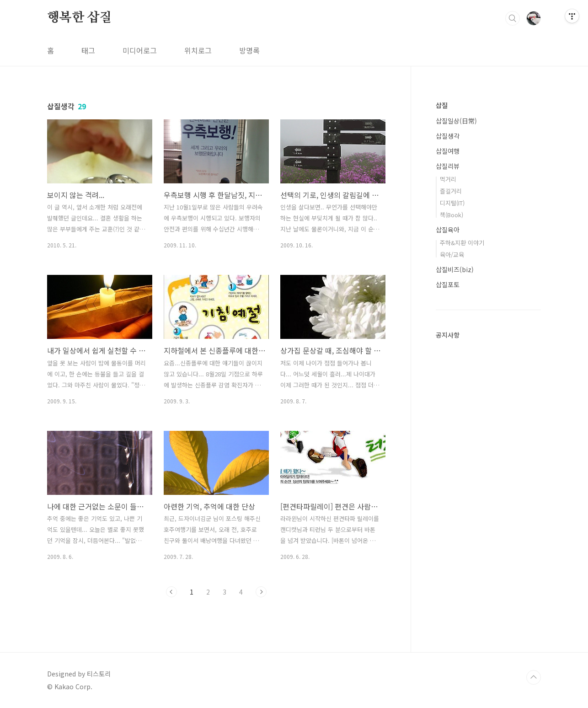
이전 (171, 592)
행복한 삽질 (80, 18)
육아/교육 (452, 255)
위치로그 (198, 50)
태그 (88, 50)
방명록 (249, 50)
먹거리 (448, 179)
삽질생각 (448, 136)
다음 (261, 592)
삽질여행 (448, 151)
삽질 (442, 105)
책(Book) (452, 215)
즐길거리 (451, 191)
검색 (513, 18)
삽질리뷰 (448, 166)
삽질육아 (448, 230)
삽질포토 (448, 284)
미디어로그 (140, 50)
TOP (534, 677)
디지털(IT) (452, 203)
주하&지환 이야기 (462, 243)
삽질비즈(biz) (455, 269)
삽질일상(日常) (456, 121)
